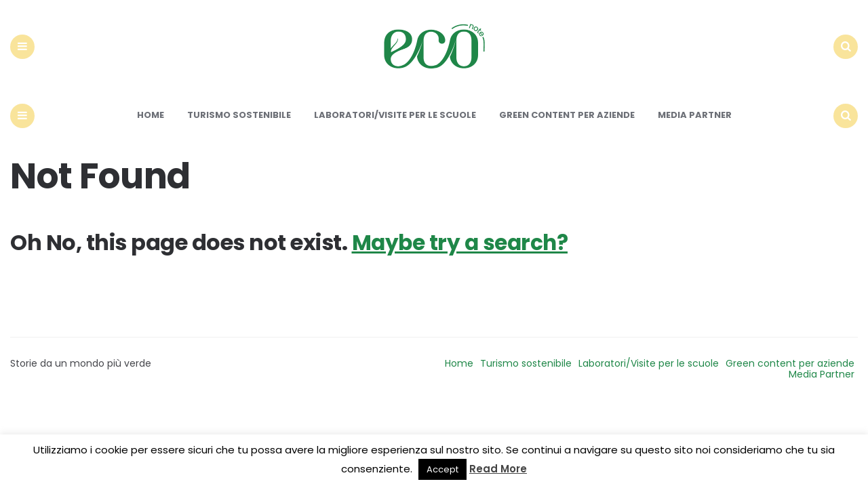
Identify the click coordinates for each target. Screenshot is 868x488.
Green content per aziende (567, 127)
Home (151, 127)
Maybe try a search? (462, 255)
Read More (498, 469)
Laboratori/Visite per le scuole (395, 127)
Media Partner (695, 127)
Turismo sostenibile (239, 127)
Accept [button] (442, 469)
